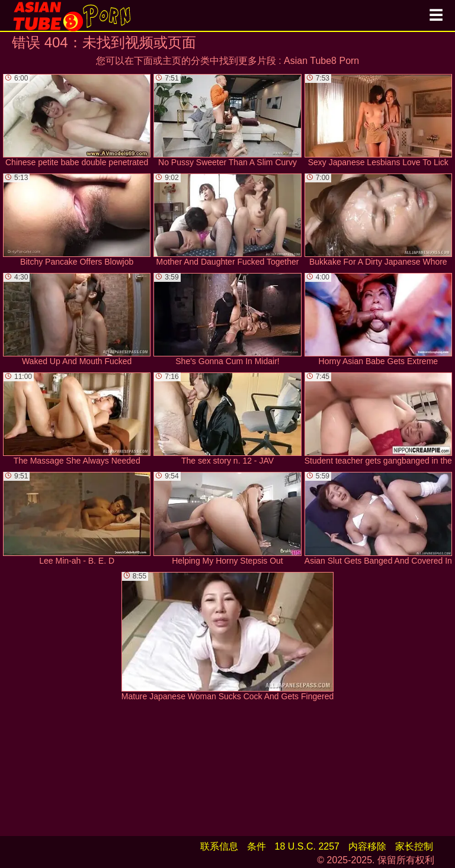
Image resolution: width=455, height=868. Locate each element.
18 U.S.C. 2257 (307, 846)
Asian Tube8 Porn (321, 61)
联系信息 (219, 846)
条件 (257, 846)
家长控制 (414, 846)
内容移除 (367, 846)
